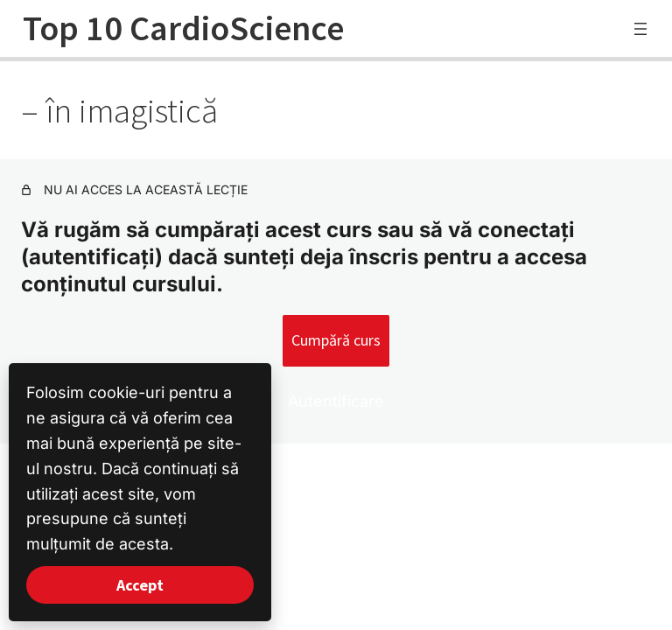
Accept (140, 585)
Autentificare (336, 401)
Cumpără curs (336, 340)
